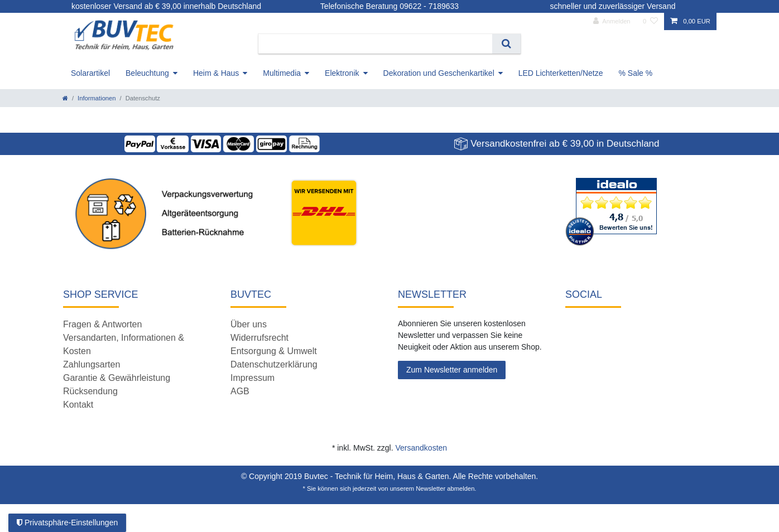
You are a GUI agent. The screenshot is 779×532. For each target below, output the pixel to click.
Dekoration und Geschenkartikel (439, 73)
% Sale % (636, 73)
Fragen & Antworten (102, 324)
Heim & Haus (216, 73)
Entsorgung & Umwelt (274, 351)
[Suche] (506, 44)
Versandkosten (421, 448)
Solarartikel (90, 73)
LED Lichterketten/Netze (561, 73)
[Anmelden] (612, 21)
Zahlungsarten (92, 364)
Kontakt (78, 405)
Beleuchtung (147, 73)
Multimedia (282, 73)
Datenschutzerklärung (274, 364)
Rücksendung (90, 391)
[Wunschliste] (650, 21)
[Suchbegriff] (375, 44)
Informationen (97, 98)
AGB (240, 391)
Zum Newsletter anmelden (452, 370)
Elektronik (342, 73)
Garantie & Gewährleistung (117, 378)
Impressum (253, 378)
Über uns (249, 324)
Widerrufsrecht (259, 338)
